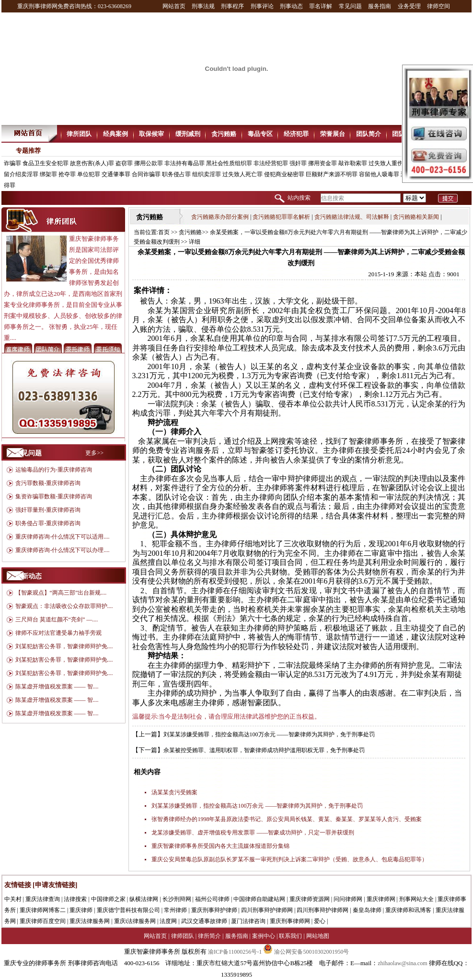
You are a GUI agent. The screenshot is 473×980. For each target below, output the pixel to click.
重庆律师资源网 (310, 899)
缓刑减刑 (188, 134)
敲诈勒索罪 (353, 163)
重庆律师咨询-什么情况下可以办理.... (62, 550)
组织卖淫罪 (207, 174)
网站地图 (318, 936)
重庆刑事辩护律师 (214, 910)
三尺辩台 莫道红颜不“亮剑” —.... (57, 620)
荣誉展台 (333, 134)
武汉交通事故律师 (204, 921)
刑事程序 (232, 6)
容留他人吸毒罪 (379, 174)
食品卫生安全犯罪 (46, 163)
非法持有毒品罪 (185, 163)
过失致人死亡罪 (242, 174)
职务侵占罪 (176, 174)
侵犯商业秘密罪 (284, 174)
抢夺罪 (67, 174)
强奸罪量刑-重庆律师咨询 (48, 510)
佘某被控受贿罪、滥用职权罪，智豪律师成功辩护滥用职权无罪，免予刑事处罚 (264, 750)
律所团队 (79, 134)
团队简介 (369, 134)
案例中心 (264, 936)
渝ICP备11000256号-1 (235, 952)
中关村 (13, 899)
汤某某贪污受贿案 (174, 792)
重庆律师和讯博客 (408, 910)
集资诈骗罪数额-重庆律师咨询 (54, 496)
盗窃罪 (124, 163)
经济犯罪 (296, 134)
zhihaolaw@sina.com (402, 963)
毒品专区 (260, 134)
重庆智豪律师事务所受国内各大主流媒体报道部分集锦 (220, 846)
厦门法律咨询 (248, 921)
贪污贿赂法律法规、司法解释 (352, 217)
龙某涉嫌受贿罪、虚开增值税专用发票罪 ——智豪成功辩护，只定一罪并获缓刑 (253, 833)
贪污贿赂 (224, 134)
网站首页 (174, 6)
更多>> (94, 453)
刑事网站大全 (416, 899)
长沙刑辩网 (177, 899)
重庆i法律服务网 (135, 921)
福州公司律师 (212, 899)
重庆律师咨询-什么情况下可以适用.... (62, 537)
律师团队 (183, 936)
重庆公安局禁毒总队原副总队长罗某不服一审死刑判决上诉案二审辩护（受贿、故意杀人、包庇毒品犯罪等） (289, 859)
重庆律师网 (381, 899)
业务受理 (409, 6)
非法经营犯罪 (271, 163)
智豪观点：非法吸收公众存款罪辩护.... (64, 606)
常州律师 (175, 910)
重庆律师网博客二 (43, 910)
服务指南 (380, 6)
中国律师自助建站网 (259, 899)
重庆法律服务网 (90, 921)
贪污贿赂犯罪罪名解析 (281, 217)
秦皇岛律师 (367, 910)
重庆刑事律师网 (290, 921)
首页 (164, 232)
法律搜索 (75, 899)
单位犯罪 (89, 174)
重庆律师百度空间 (43, 921)
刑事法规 (203, 6)
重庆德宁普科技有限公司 (128, 910)
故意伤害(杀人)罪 (92, 163)
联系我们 (290, 936)
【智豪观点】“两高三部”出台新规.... (61, 593)
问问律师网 (348, 899)
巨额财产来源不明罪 (332, 174)
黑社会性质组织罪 (229, 163)
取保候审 (151, 134)
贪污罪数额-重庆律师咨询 (48, 483)
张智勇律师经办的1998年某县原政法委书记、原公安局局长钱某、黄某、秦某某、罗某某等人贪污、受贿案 (287, 819)
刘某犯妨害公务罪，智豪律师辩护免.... (64, 646)
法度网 (168, 921)
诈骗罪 (12, 163)
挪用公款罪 (149, 163)
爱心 (320, 921)
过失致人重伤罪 (389, 163)
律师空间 (438, 6)
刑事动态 (291, 6)
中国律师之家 (108, 899)
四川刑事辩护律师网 (267, 910)
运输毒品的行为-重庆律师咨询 (54, 470)
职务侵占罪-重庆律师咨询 (48, 523)
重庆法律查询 (43, 899)
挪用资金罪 (323, 163)
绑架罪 (48, 174)
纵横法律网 (144, 899)
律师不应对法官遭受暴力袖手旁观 (58, 633)
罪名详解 (321, 6)
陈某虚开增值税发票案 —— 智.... (57, 687)
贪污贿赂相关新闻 (416, 217)
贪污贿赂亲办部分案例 (220, 217)
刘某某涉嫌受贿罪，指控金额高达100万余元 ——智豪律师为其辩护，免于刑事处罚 (269, 734)
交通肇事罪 (116, 174)
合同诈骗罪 (146, 174)
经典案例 (115, 134)
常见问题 (350, 6)
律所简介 (209, 936)
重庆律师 (81, 910)
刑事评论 (262, 6)
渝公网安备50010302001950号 (306, 952)
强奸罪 (298, 163)
